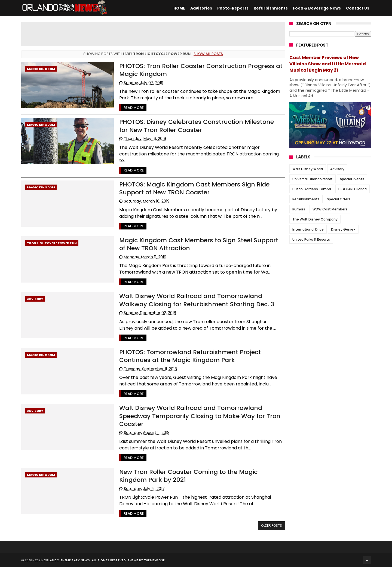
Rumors (299, 209)
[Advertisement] (153, 34)
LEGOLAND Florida (353, 189)
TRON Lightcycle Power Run (52, 243)
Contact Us (358, 8)
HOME (179, 8)
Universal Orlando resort (313, 179)
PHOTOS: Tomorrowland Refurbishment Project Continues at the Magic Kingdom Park (190, 356)
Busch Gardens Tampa (312, 189)
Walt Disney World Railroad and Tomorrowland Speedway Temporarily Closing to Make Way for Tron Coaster (200, 416)
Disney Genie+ (343, 229)
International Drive (308, 229)
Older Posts (272, 525)
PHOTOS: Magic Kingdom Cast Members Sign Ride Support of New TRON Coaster (194, 188)
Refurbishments (271, 8)
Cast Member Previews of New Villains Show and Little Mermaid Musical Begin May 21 (328, 64)
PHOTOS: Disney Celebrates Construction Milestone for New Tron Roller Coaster (197, 126)
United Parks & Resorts (311, 239)
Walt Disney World (308, 169)
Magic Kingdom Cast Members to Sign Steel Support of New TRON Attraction (199, 244)
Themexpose (154, 560)
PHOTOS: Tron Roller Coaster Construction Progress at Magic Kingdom (201, 70)
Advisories (201, 8)
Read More (134, 108)
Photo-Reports (233, 8)
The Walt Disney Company (315, 219)
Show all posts (208, 54)
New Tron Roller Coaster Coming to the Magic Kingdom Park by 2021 (188, 476)
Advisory (35, 299)
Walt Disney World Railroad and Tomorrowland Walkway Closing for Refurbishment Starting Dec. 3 (197, 300)
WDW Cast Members (330, 209)
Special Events (352, 179)
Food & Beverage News (317, 8)
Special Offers (339, 199)
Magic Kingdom (41, 69)
